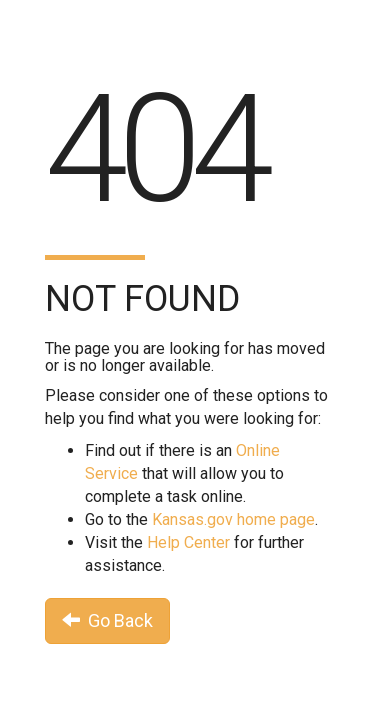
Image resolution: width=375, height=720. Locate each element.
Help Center (188, 542)
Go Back (107, 620)
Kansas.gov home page (233, 519)
